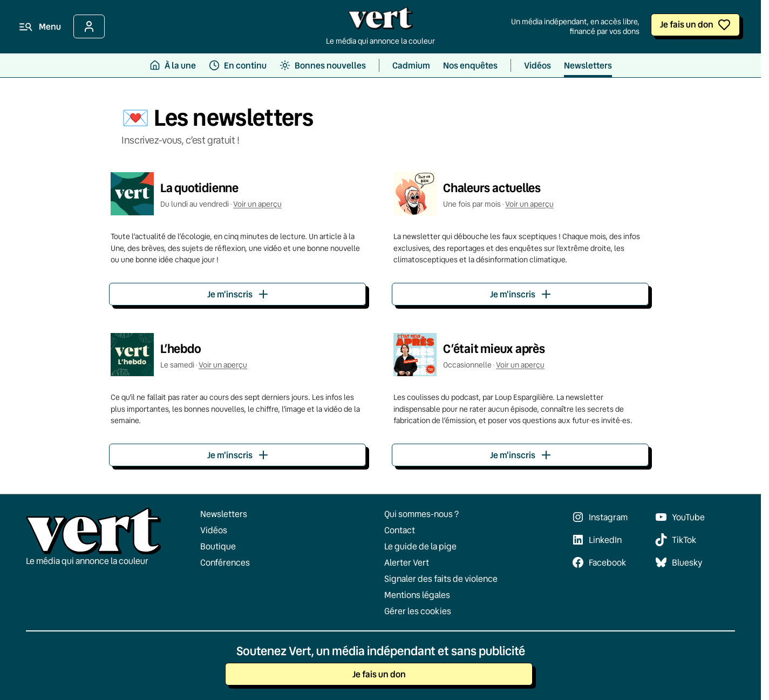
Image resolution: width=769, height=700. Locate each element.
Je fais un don (687, 24)
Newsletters (224, 514)
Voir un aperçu (257, 204)
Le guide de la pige (420, 546)
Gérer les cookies (418, 611)
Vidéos (214, 530)
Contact (400, 530)
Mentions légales (417, 595)
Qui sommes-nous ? (421, 514)
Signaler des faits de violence (441, 579)
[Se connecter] (89, 26)
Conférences (225, 562)
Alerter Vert (407, 562)
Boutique (218, 546)
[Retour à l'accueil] (380, 21)
